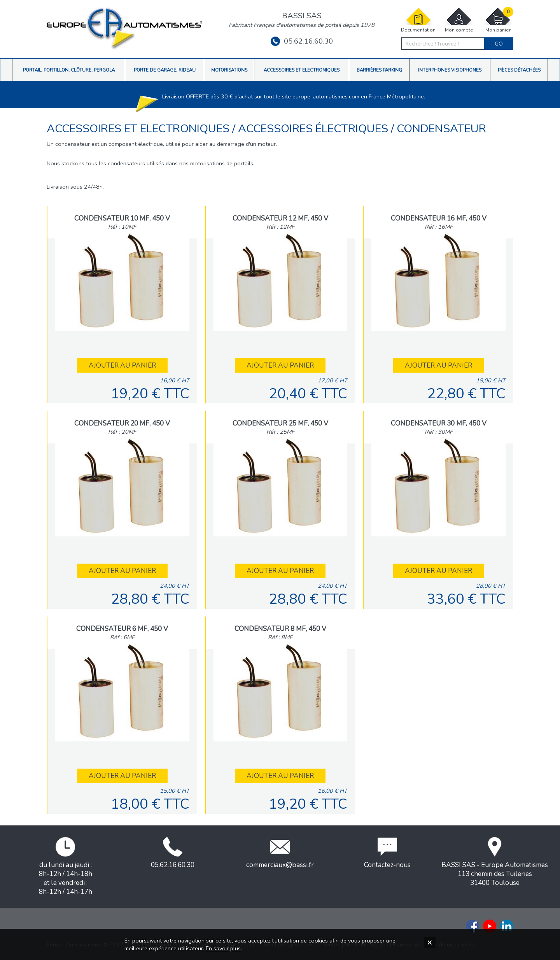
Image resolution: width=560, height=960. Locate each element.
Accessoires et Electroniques (139, 129)
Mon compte (459, 20)
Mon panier (498, 20)
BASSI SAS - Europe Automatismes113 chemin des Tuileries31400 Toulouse (495, 862)
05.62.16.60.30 (302, 41)
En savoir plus (223, 948)
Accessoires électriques (314, 129)
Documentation (418, 20)
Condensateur (441, 129)
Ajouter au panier (122, 365)
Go (499, 44)
